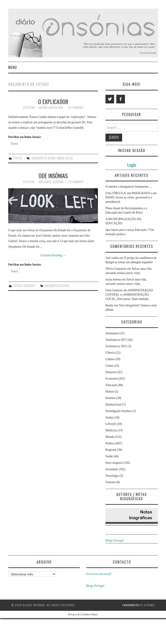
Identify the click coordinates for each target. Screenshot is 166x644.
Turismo (111, 482)
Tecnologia (112, 476)
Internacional (113, 404)
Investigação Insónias (119, 411)
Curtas (17, 158)
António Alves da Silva (51, 108)
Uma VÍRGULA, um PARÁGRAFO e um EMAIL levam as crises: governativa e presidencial (131, 197)
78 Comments (76, 182)
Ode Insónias (53, 176)
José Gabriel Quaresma (51, 182)
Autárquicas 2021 (116, 346)
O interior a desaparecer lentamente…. (129, 187)
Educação (111, 385)
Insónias (111, 398)
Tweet (14, 144)
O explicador (53, 101)
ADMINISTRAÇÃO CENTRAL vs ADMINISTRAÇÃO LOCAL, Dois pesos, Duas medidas (129, 295)
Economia (112, 379)
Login (132, 165)
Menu (13, 67)
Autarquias (112, 333)
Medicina (111, 430)
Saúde (109, 456)
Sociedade (29, 286)
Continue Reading (53, 255)
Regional (111, 450)
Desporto (111, 372)
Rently (109, 305)
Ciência (110, 353)
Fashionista (131, 605)
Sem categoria (114, 463)
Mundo (110, 437)
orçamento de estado (43, 158)
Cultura (110, 359)
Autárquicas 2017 (116, 340)
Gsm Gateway (114, 290)
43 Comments (76, 108)
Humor (110, 392)
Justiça (110, 417)
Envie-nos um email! (99, 574)
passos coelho (65, 158)
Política (18, 286)
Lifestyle (111, 424)
